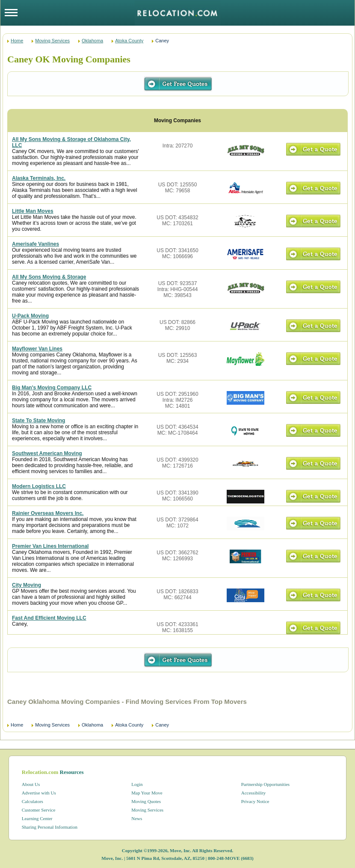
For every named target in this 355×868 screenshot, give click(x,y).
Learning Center (37, 818)
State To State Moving (38, 421)
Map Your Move (147, 793)
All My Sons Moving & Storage (49, 277)
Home (17, 41)
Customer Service (39, 810)
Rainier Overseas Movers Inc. (48, 513)
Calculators (33, 801)
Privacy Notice (255, 801)
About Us (31, 784)
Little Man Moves (33, 211)
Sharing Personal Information (50, 827)
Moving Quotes (146, 801)
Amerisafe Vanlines (35, 244)
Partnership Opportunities (265, 784)
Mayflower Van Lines (37, 349)
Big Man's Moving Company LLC (52, 388)
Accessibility (253, 793)
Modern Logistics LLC (39, 486)
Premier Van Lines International (50, 546)
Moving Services (52, 41)
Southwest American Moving (47, 453)
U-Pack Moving (30, 316)
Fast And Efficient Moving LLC (49, 618)
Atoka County (129, 41)
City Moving (27, 585)
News (137, 818)
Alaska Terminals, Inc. (39, 178)
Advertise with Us (39, 793)
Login (137, 784)
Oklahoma (92, 41)
